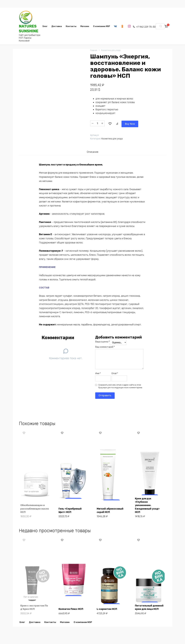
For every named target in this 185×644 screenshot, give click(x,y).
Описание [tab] (92, 151)
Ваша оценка (102, 341)
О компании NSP (102, 26)
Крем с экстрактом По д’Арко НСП (35, 604)
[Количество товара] (97, 123)
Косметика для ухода (111, 50)
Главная (94, 50)
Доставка (57, 26)
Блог (45, 26)
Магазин (85, 26)
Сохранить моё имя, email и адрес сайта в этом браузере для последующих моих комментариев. (120, 386)
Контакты (71, 26)
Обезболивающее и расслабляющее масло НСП (35, 507)
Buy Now (114, 123)
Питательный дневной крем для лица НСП (150, 604)
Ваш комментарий (105, 346)
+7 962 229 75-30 (147, 27)
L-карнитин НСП (107, 606)
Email (115, 373)
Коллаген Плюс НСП (71, 606)
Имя (98, 373)
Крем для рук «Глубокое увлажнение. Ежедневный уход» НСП (148, 503)
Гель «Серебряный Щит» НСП (71, 508)
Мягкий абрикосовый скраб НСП (111, 508)
